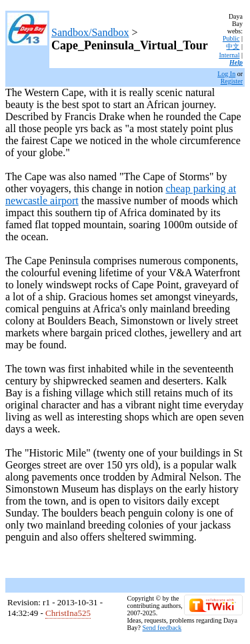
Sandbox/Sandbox (90, 32)
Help (236, 62)
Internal (229, 55)
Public (231, 38)
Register (232, 81)
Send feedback (162, 628)
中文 (233, 46)
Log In (226, 74)
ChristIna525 (68, 613)
